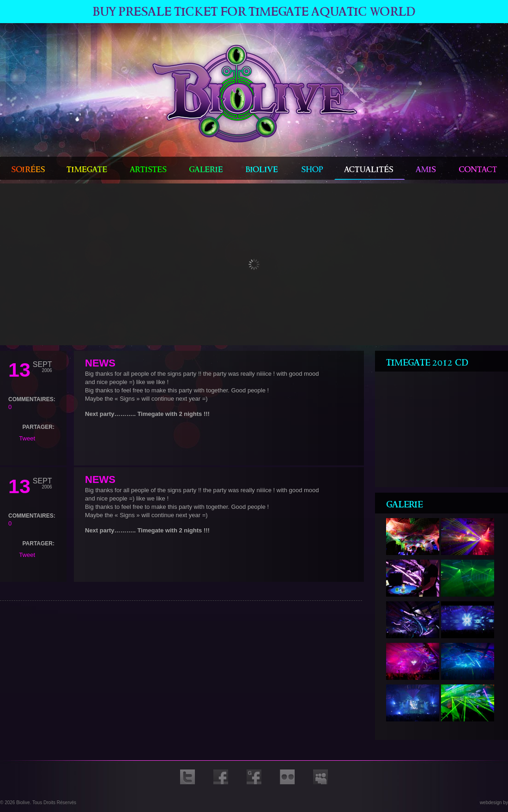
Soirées (28, 168)
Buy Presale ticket (254, 12)
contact (478, 168)
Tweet (27, 438)
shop (313, 168)
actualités (370, 168)
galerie (206, 168)
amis (426, 168)
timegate (87, 168)
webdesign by (494, 803)
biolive (263, 168)
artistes (148, 168)
